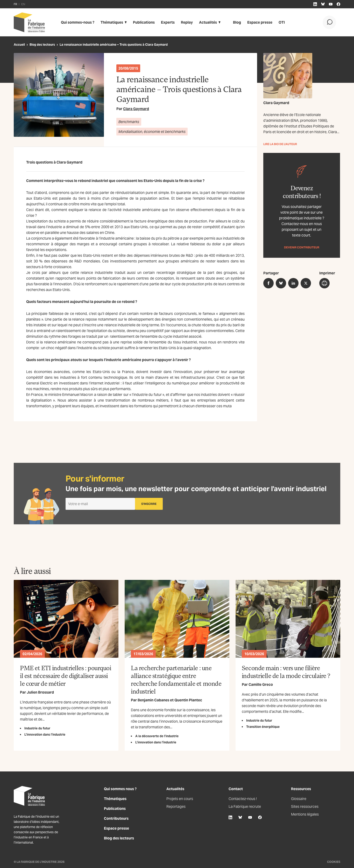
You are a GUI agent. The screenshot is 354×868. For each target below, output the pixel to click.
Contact (236, 789)
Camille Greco (261, 684)
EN (23, 4)
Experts (168, 22)
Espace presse (260, 22)
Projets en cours (180, 799)
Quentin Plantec (188, 700)
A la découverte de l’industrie (157, 736)
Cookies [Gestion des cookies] (334, 862)
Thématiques (112, 22)
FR (15, 4)
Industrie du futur (37, 728)
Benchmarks (129, 122)
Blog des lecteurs (42, 45)
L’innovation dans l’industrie (45, 734)
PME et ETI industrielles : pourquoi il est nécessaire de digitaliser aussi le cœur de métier (65, 676)
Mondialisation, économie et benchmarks (152, 132)
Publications (144, 22)
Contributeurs (116, 818)
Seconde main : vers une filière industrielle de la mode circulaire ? (286, 672)
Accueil (19, 45)
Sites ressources (305, 806)
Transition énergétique (263, 727)
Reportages (176, 806)
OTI (282, 22)
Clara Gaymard (136, 109)
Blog (237, 22)
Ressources (301, 789)
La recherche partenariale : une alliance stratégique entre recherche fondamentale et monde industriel (176, 679)
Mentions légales (305, 814)
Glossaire (299, 799)
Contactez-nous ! (243, 799)
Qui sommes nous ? (120, 789)
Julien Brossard (40, 692)
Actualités (208, 22)
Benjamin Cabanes (153, 700)
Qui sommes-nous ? (78, 22)
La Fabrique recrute (245, 806)
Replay (187, 22)
